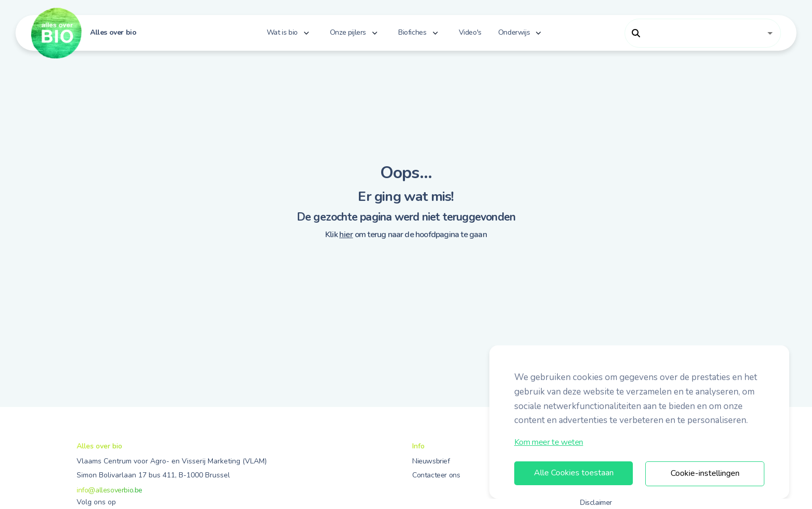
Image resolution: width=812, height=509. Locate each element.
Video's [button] (470, 32)
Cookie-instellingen (705, 473)
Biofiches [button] (412, 32)
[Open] (770, 33)
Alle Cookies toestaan (574, 473)
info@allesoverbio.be (110, 490)
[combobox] (695, 33)
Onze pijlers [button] (348, 32)
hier (346, 235)
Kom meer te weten (549, 442)
